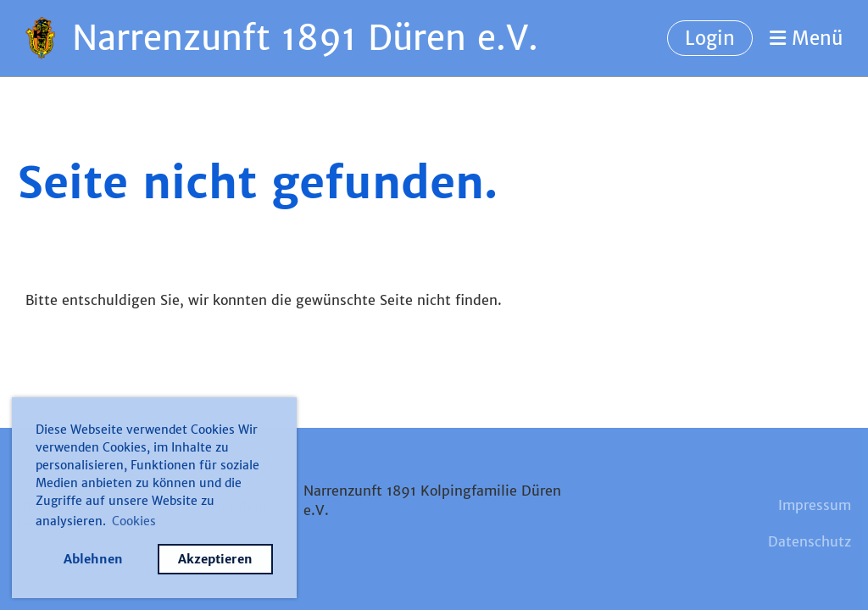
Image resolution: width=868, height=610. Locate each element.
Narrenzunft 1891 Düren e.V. (305, 38)
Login (710, 38)
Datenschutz (810, 541)
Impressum (815, 505)
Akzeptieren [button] (215, 559)
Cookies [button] (134, 521)
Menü (806, 38)
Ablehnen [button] (93, 559)
